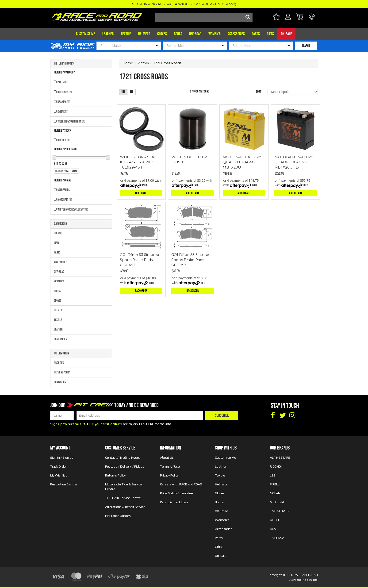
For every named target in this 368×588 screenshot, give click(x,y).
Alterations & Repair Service (125, 507)
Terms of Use (170, 466)
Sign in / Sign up (62, 457)
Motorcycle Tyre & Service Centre (123, 487)
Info (145, 185)
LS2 (273, 475)
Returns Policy (62, 372)
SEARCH (306, 46)
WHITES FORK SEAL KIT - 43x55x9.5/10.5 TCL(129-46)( (138, 162)
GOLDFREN (65, 190)
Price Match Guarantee (176, 493)
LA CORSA (277, 538)
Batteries (65, 92)
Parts (256, 34)
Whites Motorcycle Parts (73, 209)
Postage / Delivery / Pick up (125, 466)
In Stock (64, 140)
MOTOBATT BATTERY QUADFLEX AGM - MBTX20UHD (294, 162)
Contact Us (60, 382)
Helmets (144, 34)
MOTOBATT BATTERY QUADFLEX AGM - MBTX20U (242, 162)
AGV (273, 529)
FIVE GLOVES (279, 511)
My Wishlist (59, 475)
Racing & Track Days (174, 502)
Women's (215, 34)
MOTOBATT (65, 200)
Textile (126, 34)
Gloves (162, 34)
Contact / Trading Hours (123, 457)
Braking (64, 102)
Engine (63, 112)
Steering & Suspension (71, 121)
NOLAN (275, 493)
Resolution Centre (63, 484)
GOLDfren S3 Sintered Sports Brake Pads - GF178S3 (191, 260)
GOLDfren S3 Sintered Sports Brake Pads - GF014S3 (140, 260)
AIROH (274, 520)
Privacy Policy (169, 475)
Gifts (270, 34)
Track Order (59, 466)
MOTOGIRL (277, 502)
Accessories (236, 34)
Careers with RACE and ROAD (181, 484)
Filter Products (64, 64)
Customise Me (86, 34)
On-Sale (286, 34)
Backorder (141, 291)
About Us (59, 363)
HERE (150, 424)
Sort (259, 92)
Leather (108, 34)
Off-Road (195, 34)
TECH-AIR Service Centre (123, 498)
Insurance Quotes (118, 516)
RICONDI (276, 466)
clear (75, 171)
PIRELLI (275, 484)
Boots (178, 34)
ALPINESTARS (280, 457)
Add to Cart (141, 193)
